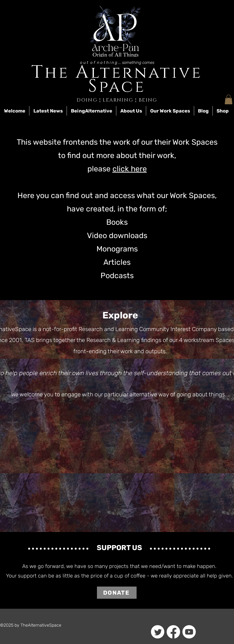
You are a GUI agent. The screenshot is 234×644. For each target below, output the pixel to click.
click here (130, 169)
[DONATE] (117, 593)
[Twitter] (158, 632)
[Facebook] (173, 632)
